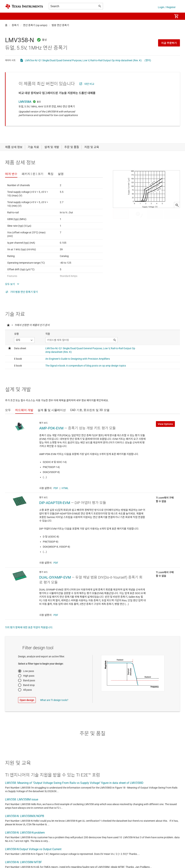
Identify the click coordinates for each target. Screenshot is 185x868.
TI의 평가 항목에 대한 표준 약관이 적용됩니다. (29, 627)
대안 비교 (89, 84)
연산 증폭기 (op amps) (35, 25)
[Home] (24, 6)
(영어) (148, 60)
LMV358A (25, 102)
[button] (9, 16)
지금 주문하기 (169, 43)
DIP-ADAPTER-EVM (55, 503)
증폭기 (15, 25)
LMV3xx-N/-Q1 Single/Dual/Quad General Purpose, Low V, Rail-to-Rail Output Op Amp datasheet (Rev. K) (83, 60)
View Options (165, 424)
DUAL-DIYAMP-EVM (55, 577)
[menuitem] (166, 16)
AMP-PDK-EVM (51, 428)
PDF (56, 488)
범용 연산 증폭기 (60, 25)
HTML (65, 488)
